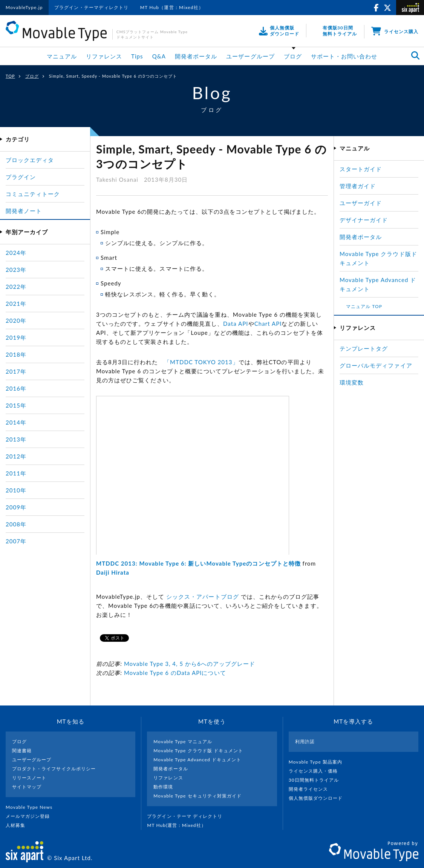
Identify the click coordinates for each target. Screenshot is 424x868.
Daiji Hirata (113, 572)
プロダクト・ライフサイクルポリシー (54, 769)
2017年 (16, 371)
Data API (236, 324)
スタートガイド (361, 169)
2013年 (16, 439)
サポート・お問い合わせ (344, 56)
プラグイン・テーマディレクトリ (92, 7)
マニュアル (62, 56)
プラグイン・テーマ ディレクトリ (188, 816)
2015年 (16, 405)
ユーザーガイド (361, 203)
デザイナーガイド (364, 220)
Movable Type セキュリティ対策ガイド (197, 796)
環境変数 (352, 382)
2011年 (16, 473)
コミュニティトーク (33, 194)
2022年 (16, 287)
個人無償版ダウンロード (319, 798)
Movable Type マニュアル (183, 741)
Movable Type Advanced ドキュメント (197, 760)
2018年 (16, 354)
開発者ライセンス (311, 789)
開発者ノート (24, 211)
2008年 (16, 524)
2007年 (16, 541)
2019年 (16, 337)
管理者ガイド (358, 186)
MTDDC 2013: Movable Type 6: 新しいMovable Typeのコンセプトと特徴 (198, 563)
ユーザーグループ (250, 56)
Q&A (159, 56)
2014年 (16, 422)
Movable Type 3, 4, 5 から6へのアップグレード (190, 664)
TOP (10, 76)
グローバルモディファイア (376, 365)
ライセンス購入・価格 (316, 771)
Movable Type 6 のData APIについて (175, 673)
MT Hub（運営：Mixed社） (172, 7)
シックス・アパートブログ (203, 597)
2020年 (16, 321)
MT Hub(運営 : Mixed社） (180, 825)
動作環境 (163, 787)
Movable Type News (32, 807)
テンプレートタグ (364, 348)
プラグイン (21, 177)
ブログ (293, 56)
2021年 (16, 304)
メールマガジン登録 (31, 816)
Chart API (268, 324)
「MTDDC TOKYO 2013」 (201, 362)
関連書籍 (22, 751)
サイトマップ (27, 787)
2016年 (16, 388)
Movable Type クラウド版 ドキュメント (198, 751)
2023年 (16, 270)
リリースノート (29, 778)
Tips (137, 56)
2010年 (16, 490)
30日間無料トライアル (317, 780)
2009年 (16, 507)
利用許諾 (305, 741)
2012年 (16, 456)
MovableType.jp (24, 7)
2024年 (16, 253)
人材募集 (18, 825)
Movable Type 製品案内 (319, 762)
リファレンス (104, 56)
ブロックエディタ (30, 160)
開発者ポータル (196, 56)
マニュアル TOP (364, 306)
